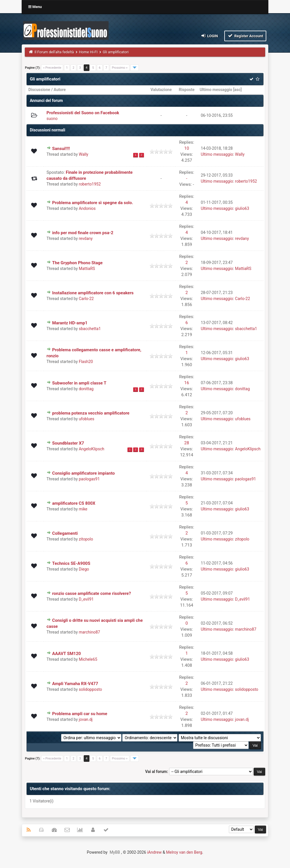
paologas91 (89, 479)
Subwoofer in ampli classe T (79, 383)
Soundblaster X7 (68, 443)
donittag (86, 389)
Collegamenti (65, 533)
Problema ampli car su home (80, 714)
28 (187, 443)
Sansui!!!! (61, 149)
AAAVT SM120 (67, 654)
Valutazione (161, 90)
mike (83, 509)
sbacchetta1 (90, 329)
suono (52, 119)
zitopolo (86, 539)
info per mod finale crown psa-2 (83, 233)
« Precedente (52, 68)
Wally (84, 154)
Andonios (87, 208)
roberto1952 (90, 184)
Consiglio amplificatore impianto (84, 473)
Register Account (245, 36)
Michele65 (88, 659)
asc (237, 90)
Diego (84, 569)
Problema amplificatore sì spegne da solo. (93, 203)
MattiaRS (87, 269)
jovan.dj (86, 719)
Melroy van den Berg (184, 852)
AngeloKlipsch (92, 449)
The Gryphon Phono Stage (78, 263)
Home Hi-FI (88, 52)
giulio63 (242, 208)
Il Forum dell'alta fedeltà (54, 52)
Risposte (187, 90)
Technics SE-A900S (71, 563)
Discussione (39, 90)
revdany (86, 238)
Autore (60, 90)
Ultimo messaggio (216, 90)
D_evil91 (86, 599)
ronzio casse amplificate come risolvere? (92, 593)
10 (187, 148)
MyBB (115, 852)
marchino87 (89, 632)
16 (187, 383)
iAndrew (154, 852)
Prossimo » (120, 68)
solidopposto (90, 689)
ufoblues (87, 419)
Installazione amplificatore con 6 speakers (93, 293)
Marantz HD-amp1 (70, 323)
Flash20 (86, 362)
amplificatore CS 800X (74, 503)
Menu (35, 7)
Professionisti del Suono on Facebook (83, 113)
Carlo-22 (86, 299)
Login (209, 36)
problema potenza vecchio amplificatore (91, 413)
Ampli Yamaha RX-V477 (75, 684)
